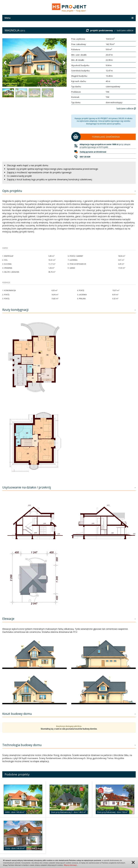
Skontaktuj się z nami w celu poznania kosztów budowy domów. (69, 729)
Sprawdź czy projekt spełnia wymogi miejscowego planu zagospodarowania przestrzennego (53, 169)
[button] (5, 63)
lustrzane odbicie (125, 30)
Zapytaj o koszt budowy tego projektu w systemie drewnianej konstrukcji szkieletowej (49, 179)
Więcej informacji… (71, 865)
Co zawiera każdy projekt (19, 176)
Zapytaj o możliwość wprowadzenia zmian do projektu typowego (39, 172)
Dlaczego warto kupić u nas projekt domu (28, 165)
